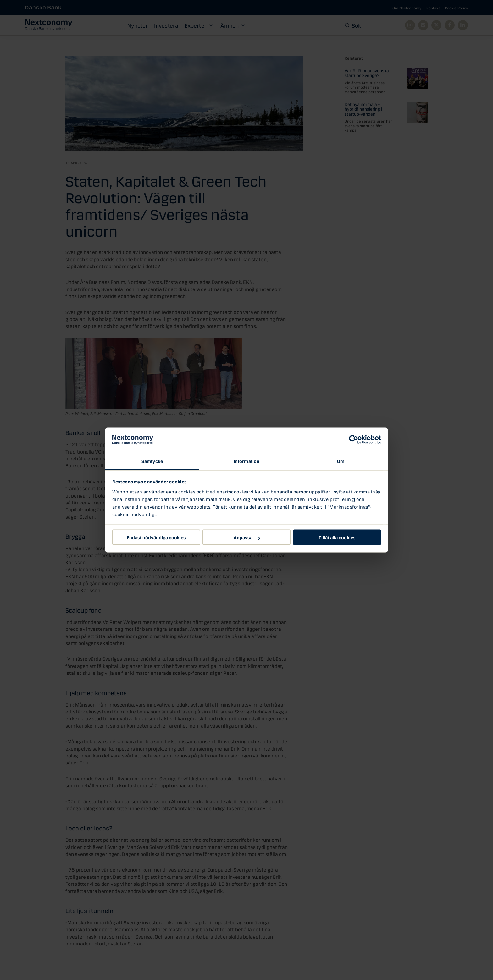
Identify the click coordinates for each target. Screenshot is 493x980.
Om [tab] (341, 460)
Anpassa (247, 537)
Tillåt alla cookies (337, 537)
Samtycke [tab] (152, 460)
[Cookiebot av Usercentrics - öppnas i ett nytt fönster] (354, 440)
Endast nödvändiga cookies (156, 537)
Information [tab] (246, 460)
